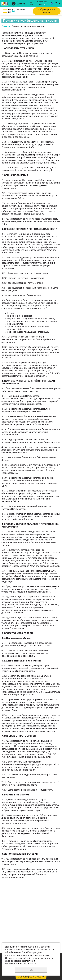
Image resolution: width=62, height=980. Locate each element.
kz (45, 5)
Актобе (21, 4)
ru (40, 5)
